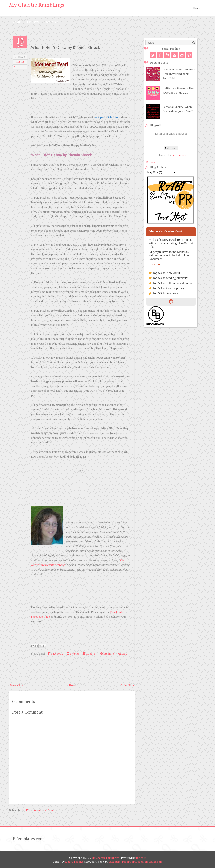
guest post (20, 62)
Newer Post (17, 685)
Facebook (55, 653)
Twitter (73, 653)
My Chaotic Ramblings (37, 5)
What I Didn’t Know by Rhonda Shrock (66, 47)
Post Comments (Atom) (41, 810)
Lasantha (114, 861)
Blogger (141, 858)
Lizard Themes (74, 861)
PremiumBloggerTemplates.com (142, 861)
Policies (52, 22)
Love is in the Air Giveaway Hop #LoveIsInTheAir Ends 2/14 (179, 74)
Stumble (107, 653)
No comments (20, 67)
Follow (151, 162)
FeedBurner (179, 155)
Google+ (90, 653)
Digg (122, 653)
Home (197, 8)
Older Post (127, 685)
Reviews (33, 22)
